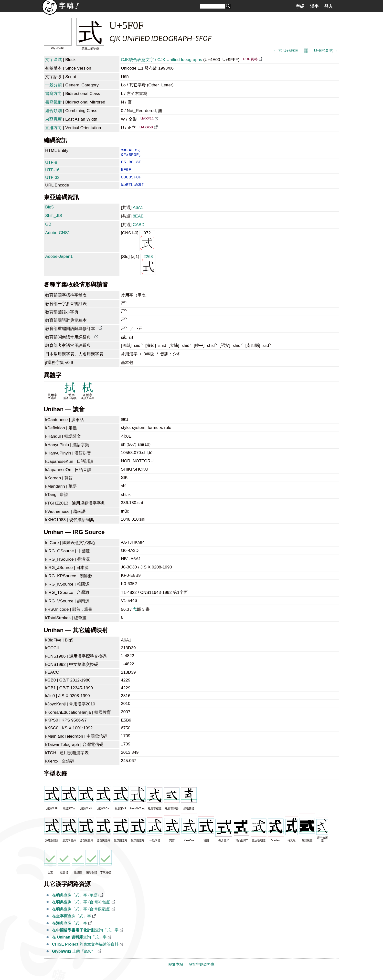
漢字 (314, 6)
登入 (329, 6)
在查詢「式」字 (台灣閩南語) (81, 908)
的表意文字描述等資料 (85, 951)
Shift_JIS (54, 222)
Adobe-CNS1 (58, 239)
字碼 (300, 6)
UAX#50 (146, 127)
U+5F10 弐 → (326, 51)
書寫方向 (53, 93)
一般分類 (53, 85)
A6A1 (138, 214)
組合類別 (53, 111)
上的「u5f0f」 (74, 958)
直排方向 (53, 128)
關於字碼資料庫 (202, 971)
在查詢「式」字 (72, 923)
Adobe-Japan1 (59, 263)
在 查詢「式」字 (79, 944)
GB (48, 230)
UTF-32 (52, 182)
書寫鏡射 (53, 102)
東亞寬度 (53, 119)
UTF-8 (51, 165)
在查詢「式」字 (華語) (75, 902)
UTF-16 (52, 173)
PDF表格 (250, 59)
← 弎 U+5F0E (286, 51)
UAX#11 (147, 119)
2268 (148, 270)
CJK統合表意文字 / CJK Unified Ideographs (161, 60)
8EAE (138, 222)
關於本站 (176, 971)
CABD (138, 231)
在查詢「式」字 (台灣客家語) (81, 915)
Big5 (49, 213)
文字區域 (53, 60)
